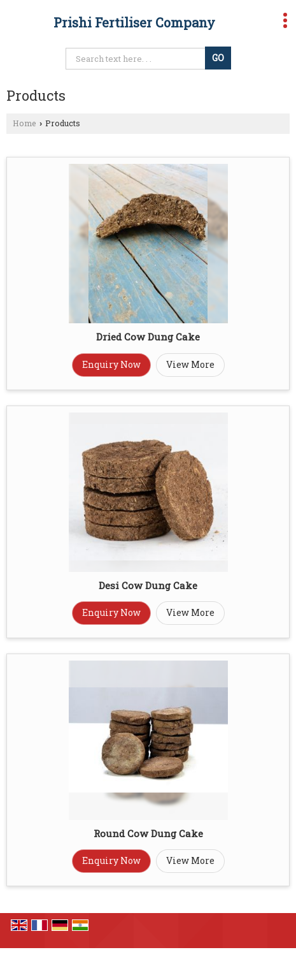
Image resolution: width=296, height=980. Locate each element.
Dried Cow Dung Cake (148, 337)
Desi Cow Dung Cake (148, 585)
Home (25, 123)
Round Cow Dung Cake (148, 833)
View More (190, 364)
